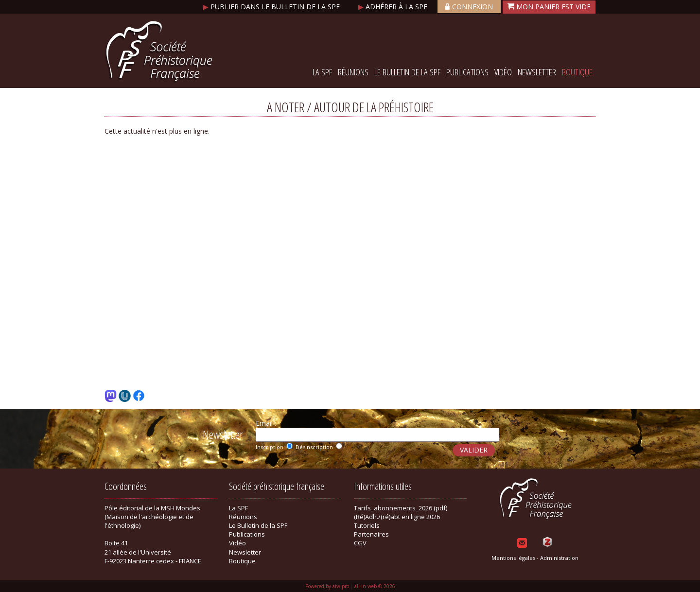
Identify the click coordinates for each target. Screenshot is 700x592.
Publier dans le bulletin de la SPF (272, 7)
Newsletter (537, 72)
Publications (467, 72)
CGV (360, 543)
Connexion (469, 7)
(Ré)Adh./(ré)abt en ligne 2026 (397, 517)
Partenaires (371, 534)
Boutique (577, 72)
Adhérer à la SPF (394, 7)
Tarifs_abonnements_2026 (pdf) (401, 508)
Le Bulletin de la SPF (407, 72)
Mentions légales (513, 558)
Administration (559, 558)
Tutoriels (367, 525)
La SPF (322, 72)
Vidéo (503, 72)
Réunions (353, 72)
